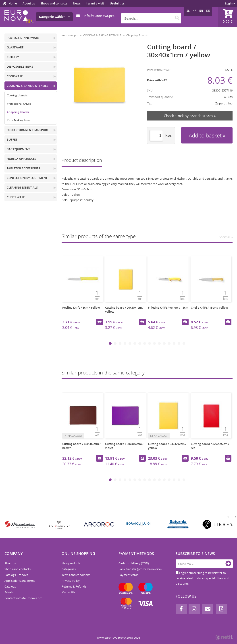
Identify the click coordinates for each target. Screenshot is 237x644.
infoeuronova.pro (99, 16)
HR (194, 11)
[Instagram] (194, 609)
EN (201, 11)
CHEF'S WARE (16, 197)
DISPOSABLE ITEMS (20, 66)
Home (13, 3)
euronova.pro (70, 35)
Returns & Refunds (74, 586)
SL (188, 11)
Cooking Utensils (17, 95)
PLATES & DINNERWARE (23, 38)
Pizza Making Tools (19, 120)
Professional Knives (19, 104)
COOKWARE (15, 76)
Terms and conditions (76, 575)
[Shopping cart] (228, 17)
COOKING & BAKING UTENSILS (27, 86)
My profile (68, 592)
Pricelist (10, 592)
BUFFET (12, 139)
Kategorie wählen (54, 17)
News (77, 3)
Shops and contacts (54, 3)
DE (208, 11)
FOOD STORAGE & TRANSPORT (28, 130)
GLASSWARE (15, 47)
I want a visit (95, 3)
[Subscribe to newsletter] (228, 564)
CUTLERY (13, 57)
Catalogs (10, 586)
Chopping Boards (18, 112)
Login (230, 3)
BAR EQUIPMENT (18, 149)
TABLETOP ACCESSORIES (23, 168)
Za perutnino (224, 103)
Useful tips (117, 3)
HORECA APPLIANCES (21, 159)
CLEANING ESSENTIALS (22, 187)
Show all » (226, 237)
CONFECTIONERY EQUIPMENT (27, 178)
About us (29, 3)
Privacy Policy (71, 581)
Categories (69, 569)
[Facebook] (181, 609)
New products (71, 563)
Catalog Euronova (16, 575)
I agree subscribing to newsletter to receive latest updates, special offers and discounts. (202, 578)
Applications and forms (20, 581)
